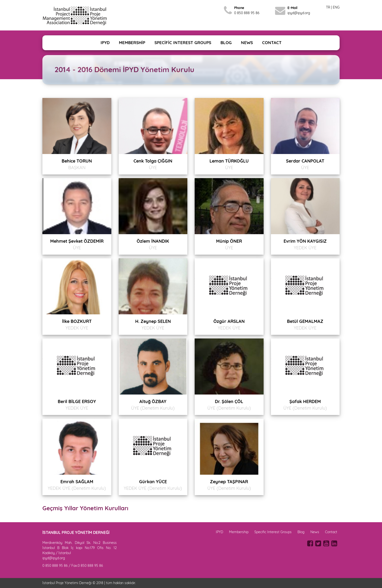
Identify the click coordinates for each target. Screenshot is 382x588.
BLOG (226, 43)
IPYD (105, 43)
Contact (331, 532)
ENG (336, 7)
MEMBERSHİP (132, 43)
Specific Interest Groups (273, 532)
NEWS (247, 43)
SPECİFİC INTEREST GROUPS (183, 43)
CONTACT (272, 43)
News (315, 532)
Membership (239, 532)
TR (328, 7)
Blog (301, 532)
